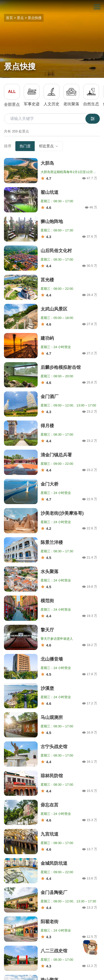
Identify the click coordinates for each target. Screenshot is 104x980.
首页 (9, 18)
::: (2, 3)
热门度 (25, 146)
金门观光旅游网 (52, 7)
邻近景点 (49, 146)
